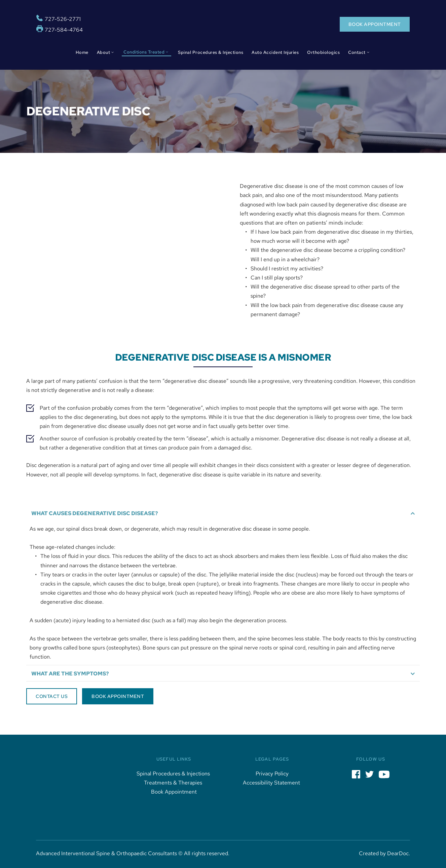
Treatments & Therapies (174, 783)
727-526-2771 (63, 19)
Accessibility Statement (272, 783)
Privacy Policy (272, 774)
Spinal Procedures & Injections (174, 774)
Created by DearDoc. (384, 853)
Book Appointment (174, 792)
